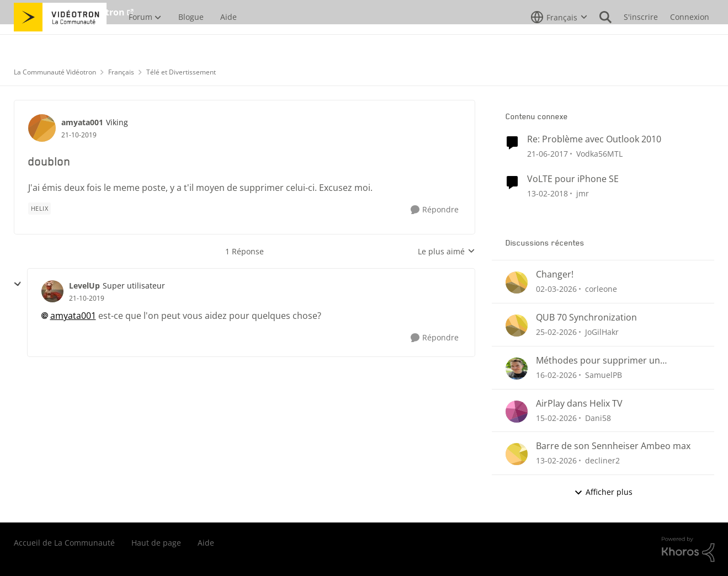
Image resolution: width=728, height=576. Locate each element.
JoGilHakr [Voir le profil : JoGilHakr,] (602, 332)
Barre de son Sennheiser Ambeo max (613, 446)
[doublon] (87, 298)
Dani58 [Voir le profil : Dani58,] (598, 417)
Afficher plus (603, 492)
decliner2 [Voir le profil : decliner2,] (602, 460)
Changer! (555, 274)
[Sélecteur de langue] (559, 41)
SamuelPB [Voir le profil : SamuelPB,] (604, 375)
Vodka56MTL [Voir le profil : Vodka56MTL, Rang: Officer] (599, 154)
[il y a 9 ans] (548, 154)
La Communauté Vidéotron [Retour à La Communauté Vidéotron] (55, 72)
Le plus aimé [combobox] (447, 252)
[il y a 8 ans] (548, 193)
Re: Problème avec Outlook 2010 (594, 139)
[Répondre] (435, 210)
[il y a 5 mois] (556, 375)
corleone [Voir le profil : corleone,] (601, 289)
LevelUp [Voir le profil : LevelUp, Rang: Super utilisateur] (84, 286)
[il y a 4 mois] (556, 289)
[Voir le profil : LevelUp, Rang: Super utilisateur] (52, 291)
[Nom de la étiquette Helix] (40, 209)
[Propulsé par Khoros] (688, 550)
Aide (206, 543)
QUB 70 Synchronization (586, 318)
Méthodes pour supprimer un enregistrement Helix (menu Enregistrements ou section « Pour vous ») (608, 361)
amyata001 (73, 316)
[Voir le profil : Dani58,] (517, 412)
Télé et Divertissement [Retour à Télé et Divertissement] (181, 72)
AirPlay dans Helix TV (579, 404)
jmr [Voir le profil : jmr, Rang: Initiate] (583, 193)
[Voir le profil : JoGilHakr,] (517, 326)
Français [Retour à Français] (121, 72)
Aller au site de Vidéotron (69, 12)
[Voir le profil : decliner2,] (517, 454)
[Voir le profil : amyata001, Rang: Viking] (42, 128)
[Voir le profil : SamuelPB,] (517, 369)
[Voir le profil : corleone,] (517, 282)
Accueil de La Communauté (64, 543)
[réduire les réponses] (18, 284)
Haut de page (156, 543)
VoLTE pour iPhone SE (573, 179)
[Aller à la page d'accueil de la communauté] (60, 41)
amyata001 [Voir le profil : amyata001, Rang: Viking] (82, 122)
